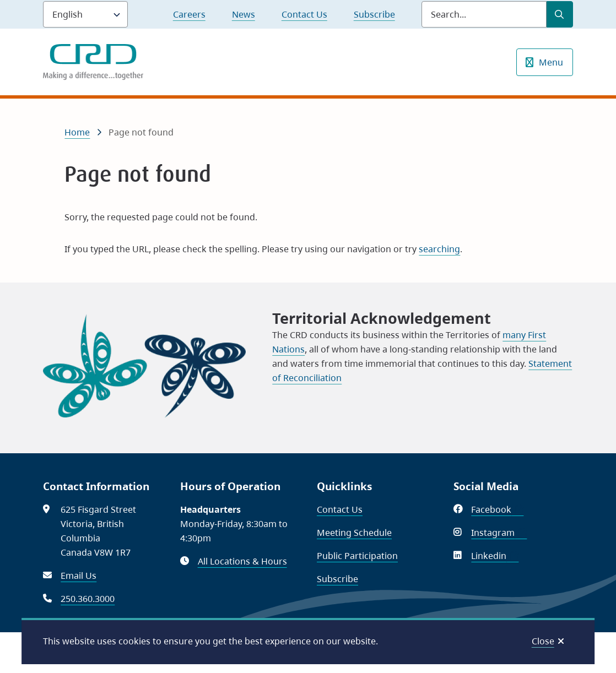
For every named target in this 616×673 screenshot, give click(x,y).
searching (439, 249)
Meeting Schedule (354, 533)
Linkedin (495, 556)
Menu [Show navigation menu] (551, 62)
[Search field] (484, 14)
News (244, 14)
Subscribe (374, 14)
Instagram (499, 533)
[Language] (85, 14)
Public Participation (357, 556)
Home (77, 132)
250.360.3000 (88, 599)
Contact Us (304, 14)
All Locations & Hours (242, 561)
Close (543, 641)
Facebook (497, 509)
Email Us (79, 576)
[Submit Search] (560, 14)
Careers (189, 14)
